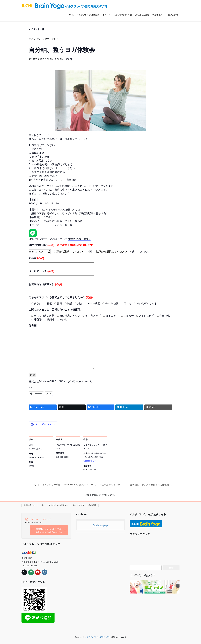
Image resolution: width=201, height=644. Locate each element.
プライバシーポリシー (58, 505)
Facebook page (100, 525)
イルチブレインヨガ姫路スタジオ (41, 544)
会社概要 (92, 505)
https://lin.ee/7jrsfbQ (79, 239)
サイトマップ (78, 505)
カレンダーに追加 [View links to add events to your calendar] (44, 424)
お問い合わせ (30, 505)
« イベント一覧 (37, 29)
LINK (42, 505)
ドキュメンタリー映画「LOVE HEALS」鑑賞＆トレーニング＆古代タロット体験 (79, 485)
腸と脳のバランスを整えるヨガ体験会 (150, 485)
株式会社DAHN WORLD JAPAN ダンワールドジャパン (61, 381)
